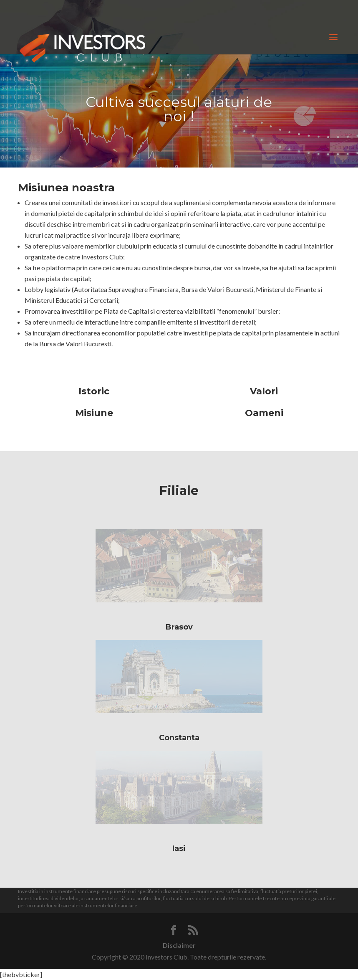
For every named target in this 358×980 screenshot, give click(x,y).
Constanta (179, 738)
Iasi (179, 848)
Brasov (179, 627)
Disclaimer (179, 945)
